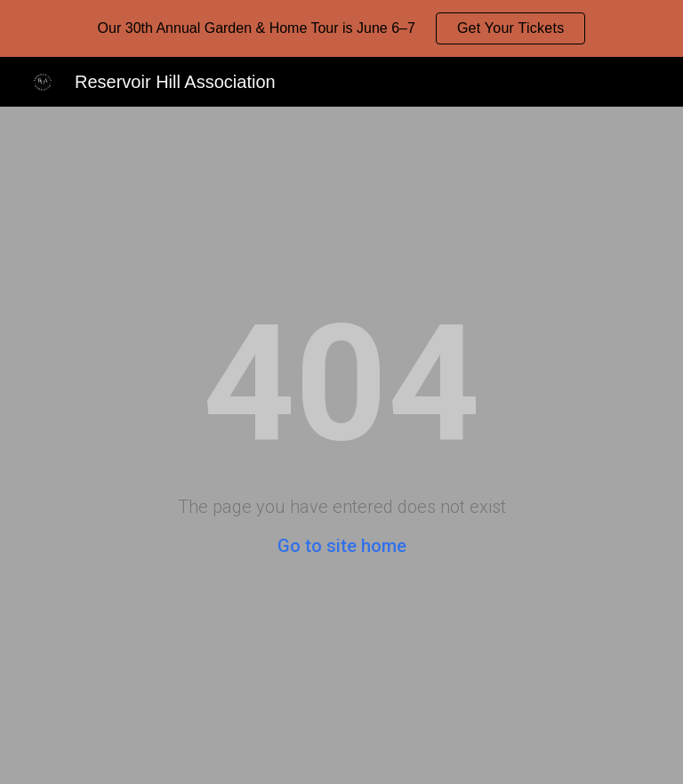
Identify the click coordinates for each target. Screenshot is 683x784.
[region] (341, 28)
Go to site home (342, 546)
